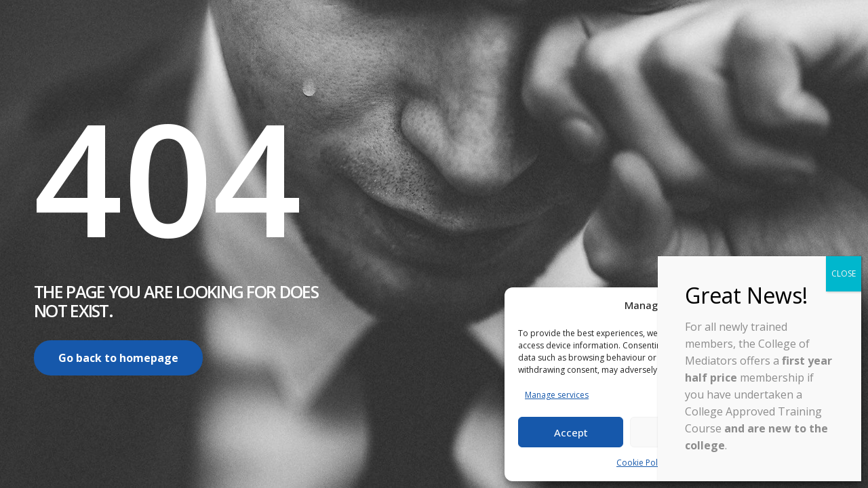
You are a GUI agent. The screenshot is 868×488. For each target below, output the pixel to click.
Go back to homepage (118, 358)
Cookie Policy (642, 463)
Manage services (557, 395)
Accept (571, 432)
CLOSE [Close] (844, 273)
